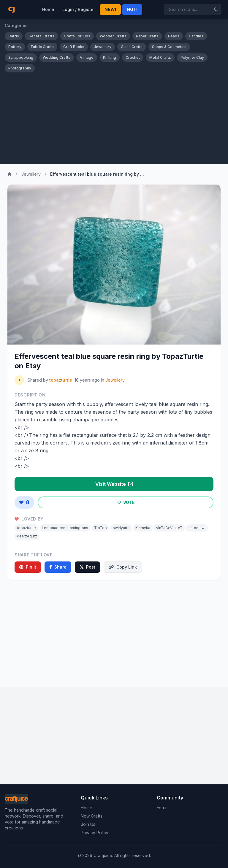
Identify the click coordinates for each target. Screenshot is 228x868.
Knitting (110, 57)
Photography (20, 68)
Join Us (88, 824)
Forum (163, 808)
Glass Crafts (132, 47)
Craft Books (74, 47)
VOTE (126, 502)
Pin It (28, 567)
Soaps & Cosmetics (169, 47)
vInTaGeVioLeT (169, 528)
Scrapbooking (21, 57)
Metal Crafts (160, 57)
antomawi (197, 528)
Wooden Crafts (113, 36)
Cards (14, 36)
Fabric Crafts (42, 47)
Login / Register (79, 9)
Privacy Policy (95, 833)
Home (48, 9)
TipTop (100, 528)
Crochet (133, 57)
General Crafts (41, 36)
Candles (196, 36)
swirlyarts (121, 528)
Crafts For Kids (77, 36)
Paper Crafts (147, 36)
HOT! (132, 9)
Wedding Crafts (57, 57)
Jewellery (103, 47)
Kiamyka (143, 528)
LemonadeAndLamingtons (65, 528)
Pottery (15, 47)
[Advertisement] (114, 119)
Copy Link (123, 567)
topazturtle (61, 380)
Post (87, 567)
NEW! (110, 9)
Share (58, 567)
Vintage (87, 57)
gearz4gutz (27, 536)
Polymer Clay (192, 57)
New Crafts (92, 816)
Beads (174, 36)
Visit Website (114, 484)
